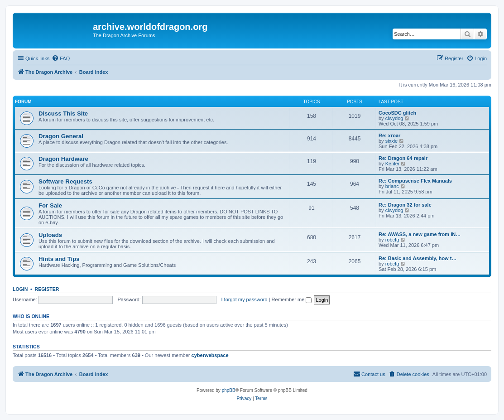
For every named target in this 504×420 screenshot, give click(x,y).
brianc (392, 186)
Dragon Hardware (63, 159)
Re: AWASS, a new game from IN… (420, 234)
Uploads (50, 235)
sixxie (392, 141)
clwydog (394, 118)
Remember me (292, 299)
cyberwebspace (210, 355)
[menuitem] (61, 58)
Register (47, 289)
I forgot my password (245, 299)
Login (20, 289)
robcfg (392, 240)
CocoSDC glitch (397, 113)
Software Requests (65, 181)
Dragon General (61, 136)
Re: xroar (389, 135)
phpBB (229, 390)
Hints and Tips (59, 259)
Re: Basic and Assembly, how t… (418, 258)
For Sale (50, 205)
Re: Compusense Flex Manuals (415, 181)
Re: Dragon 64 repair (403, 158)
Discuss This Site (63, 113)
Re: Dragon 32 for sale (405, 205)
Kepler (393, 164)
